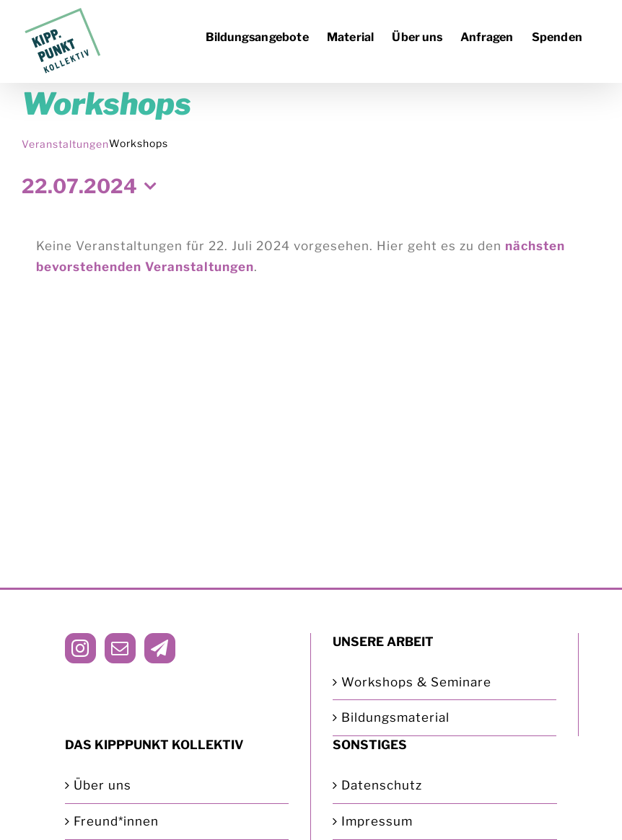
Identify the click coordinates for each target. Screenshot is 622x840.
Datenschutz (382, 785)
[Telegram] (160, 648)
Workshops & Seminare (416, 682)
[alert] (311, 257)
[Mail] (120, 648)
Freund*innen (116, 821)
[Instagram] (80, 648)
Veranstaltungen (65, 144)
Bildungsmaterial (395, 717)
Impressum (377, 821)
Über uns (102, 785)
